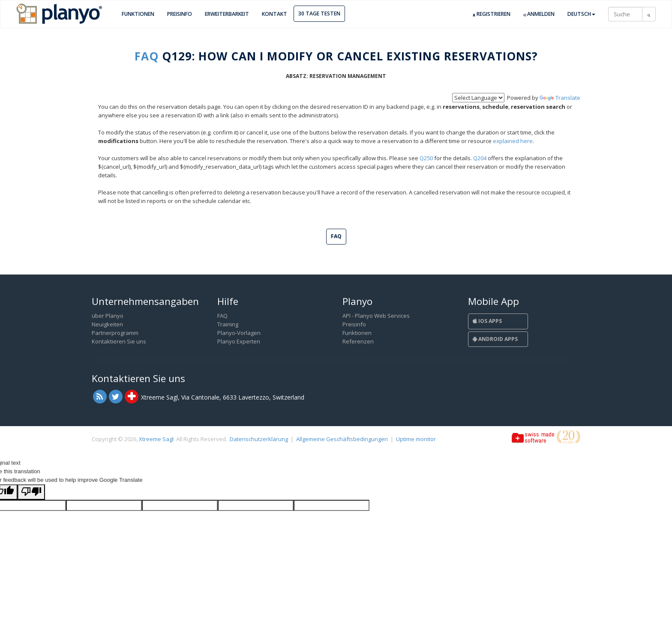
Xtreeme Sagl (156, 439)
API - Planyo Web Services (376, 316)
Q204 (480, 158)
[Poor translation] (31, 492)
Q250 (426, 158)
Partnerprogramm (115, 333)
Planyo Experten (239, 341)
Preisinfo (180, 14)
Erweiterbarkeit (227, 14)
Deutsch (581, 14)
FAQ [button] (336, 236)
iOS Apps (487, 321)
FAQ (147, 56)
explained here (513, 141)
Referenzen (358, 341)
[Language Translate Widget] (478, 98)
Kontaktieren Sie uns (119, 341)
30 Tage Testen (319, 13)
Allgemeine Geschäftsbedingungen (342, 439)
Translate (560, 98)
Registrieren (492, 14)
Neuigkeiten (107, 324)
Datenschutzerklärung (259, 439)
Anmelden (539, 14)
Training (228, 324)
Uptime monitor (416, 439)
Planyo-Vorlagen (239, 333)
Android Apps (495, 339)
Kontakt (274, 14)
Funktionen (138, 14)
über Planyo (108, 316)
